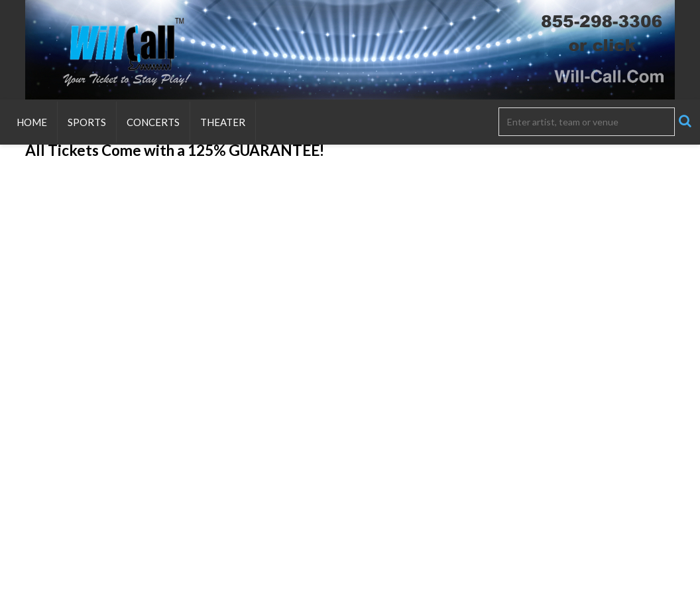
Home (32, 122)
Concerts (153, 122)
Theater (223, 122)
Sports (87, 122)
